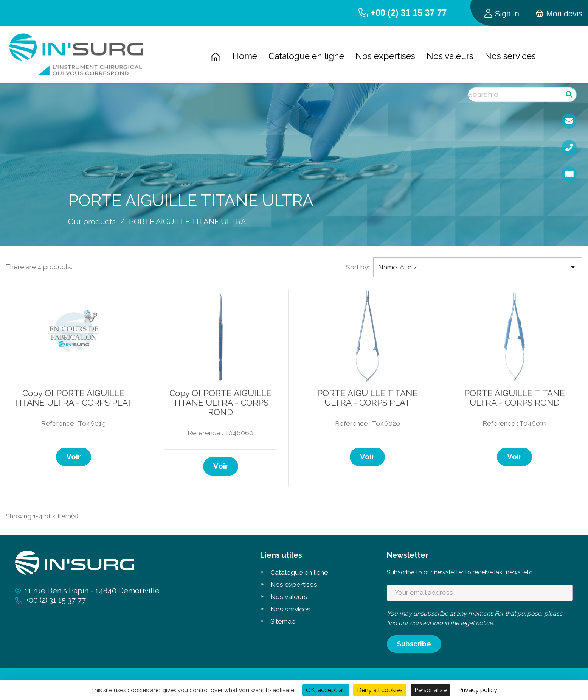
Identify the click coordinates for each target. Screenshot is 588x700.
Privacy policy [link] (478, 690)
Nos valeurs (450, 56)
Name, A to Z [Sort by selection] (478, 267)
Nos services (510, 56)
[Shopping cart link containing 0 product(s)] (559, 13)
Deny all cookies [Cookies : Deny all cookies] (380, 690)
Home (245, 56)
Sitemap (283, 621)
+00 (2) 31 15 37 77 (409, 13)
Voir (74, 457)
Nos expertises (385, 56)
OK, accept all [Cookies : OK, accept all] (326, 690)
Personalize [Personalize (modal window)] (431, 690)
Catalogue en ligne (306, 56)
